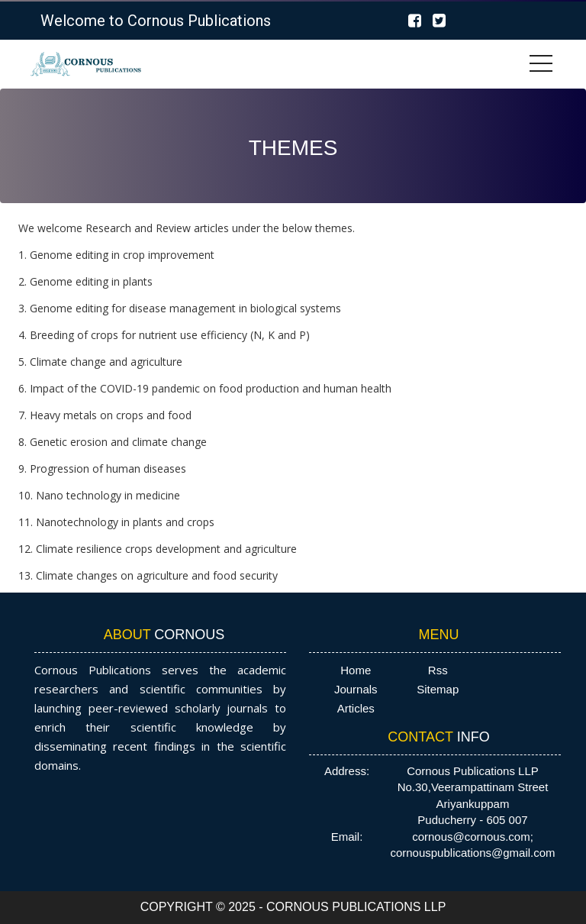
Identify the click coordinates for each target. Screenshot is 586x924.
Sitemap (438, 689)
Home (356, 670)
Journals (356, 689)
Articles (356, 708)
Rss (438, 670)
